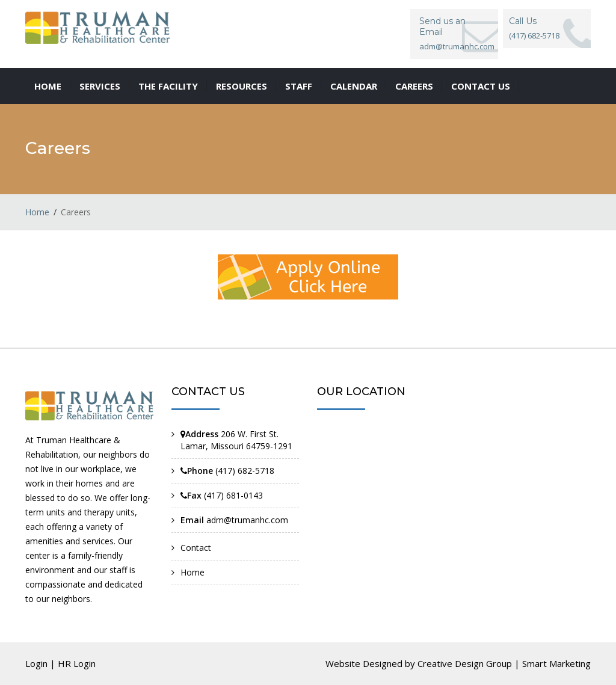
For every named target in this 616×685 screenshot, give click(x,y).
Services (100, 86)
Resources (242, 86)
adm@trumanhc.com (457, 46)
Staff (299, 86)
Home (48, 86)
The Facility (168, 86)
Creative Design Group (465, 663)
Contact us (481, 86)
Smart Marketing (556, 663)
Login (36, 663)
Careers (414, 86)
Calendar (354, 86)
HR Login (77, 663)
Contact (196, 548)
